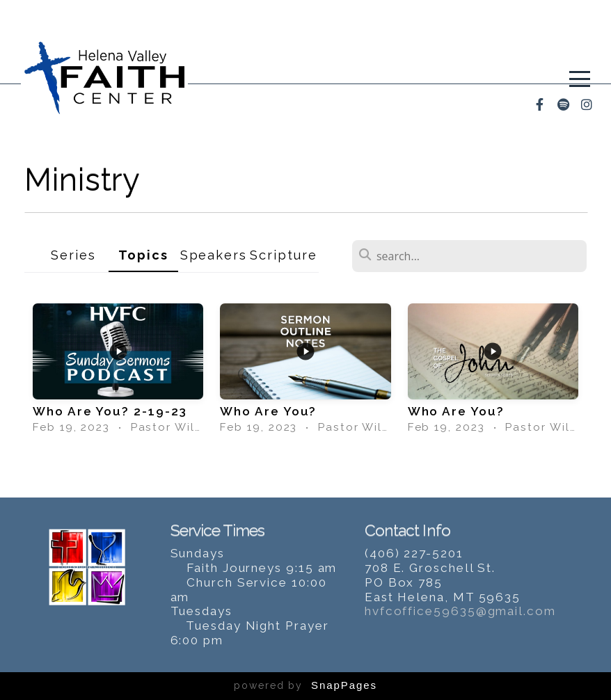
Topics (143, 255)
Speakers (214, 255)
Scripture (283, 255)
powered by (305, 685)
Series (73, 255)
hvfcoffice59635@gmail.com (460, 611)
